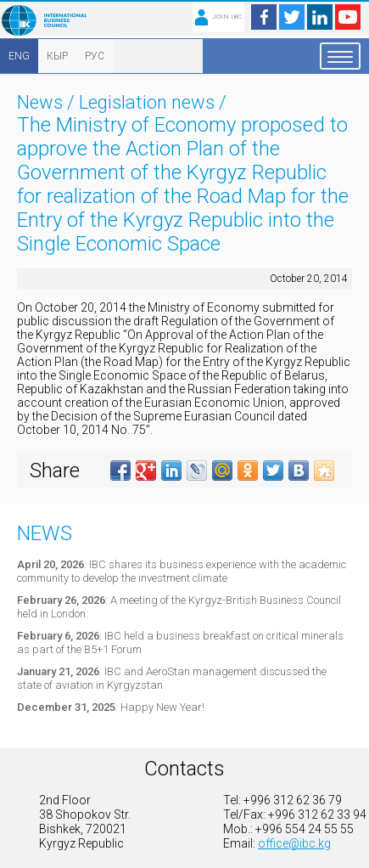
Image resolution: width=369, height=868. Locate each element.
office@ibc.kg (294, 843)
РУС (95, 56)
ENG (19, 56)
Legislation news (147, 102)
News (40, 102)
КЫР (57, 56)
